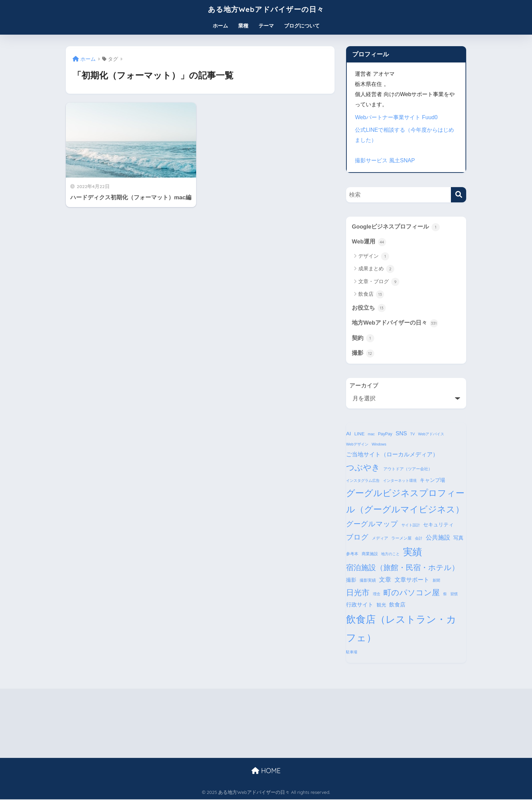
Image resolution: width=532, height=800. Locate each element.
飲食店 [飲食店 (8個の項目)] (397, 605)
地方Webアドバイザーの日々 (395, 323)
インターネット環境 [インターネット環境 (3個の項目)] (400, 481)
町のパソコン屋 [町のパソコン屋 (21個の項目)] (412, 593)
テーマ (266, 26)
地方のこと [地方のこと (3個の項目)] (390, 554)
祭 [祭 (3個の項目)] (445, 594)
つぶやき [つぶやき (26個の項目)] (363, 468)
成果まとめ (376, 269)
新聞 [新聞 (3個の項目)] (436, 581)
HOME (266, 771)
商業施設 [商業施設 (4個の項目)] (370, 554)
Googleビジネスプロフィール (396, 227)
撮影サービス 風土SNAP (385, 160)
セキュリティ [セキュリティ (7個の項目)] (438, 525)
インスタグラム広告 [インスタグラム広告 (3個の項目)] (363, 481)
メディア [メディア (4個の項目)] (380, 539)
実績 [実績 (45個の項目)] (413, 552)
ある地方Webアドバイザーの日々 (266, 9)
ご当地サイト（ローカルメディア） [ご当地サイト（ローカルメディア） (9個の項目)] (392, 455)
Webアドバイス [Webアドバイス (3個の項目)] (431, 434)
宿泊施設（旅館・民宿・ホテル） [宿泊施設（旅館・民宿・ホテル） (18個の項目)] (403, 568)
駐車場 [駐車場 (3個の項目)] (352, 652)
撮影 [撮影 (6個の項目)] (351, 580)
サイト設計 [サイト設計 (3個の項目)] (411, 525)
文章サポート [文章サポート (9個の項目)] (412, 580)
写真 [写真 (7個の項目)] (458, 538)
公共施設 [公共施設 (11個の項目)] (438, 538)
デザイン (374, 256)
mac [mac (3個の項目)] (371, 434)
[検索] (459, 195)
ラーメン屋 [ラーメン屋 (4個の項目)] (401, 539)
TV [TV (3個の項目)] (413, 434)
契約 (363, 339)
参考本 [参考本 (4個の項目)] (352, 554)
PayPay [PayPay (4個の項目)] (385, 434)
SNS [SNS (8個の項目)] (401, 434)
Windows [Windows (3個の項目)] (379, 445)
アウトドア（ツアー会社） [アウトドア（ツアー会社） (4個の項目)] (408, 469)
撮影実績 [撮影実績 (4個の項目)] (368, 581)
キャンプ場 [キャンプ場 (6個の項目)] (432, 480)
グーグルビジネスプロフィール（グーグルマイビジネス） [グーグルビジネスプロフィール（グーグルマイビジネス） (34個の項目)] (405, 502)
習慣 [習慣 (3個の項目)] (454, 594)
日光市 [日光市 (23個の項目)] (358, 593)
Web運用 (369, 242)
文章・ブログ (379, 282)
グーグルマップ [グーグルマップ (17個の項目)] (372, 524)
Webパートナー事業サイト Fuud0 (396, 117)
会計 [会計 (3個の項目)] (419, 539)
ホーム (220, 26)
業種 (243, 26)
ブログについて (302, 26)
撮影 (363, 354)
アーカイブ (364, 386)
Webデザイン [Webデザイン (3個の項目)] (357, 445)
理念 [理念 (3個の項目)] (377, 594)
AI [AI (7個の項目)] (349, 434)
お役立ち (369, 308)
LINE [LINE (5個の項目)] (359, 434)
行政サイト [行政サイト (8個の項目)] (360, 605)
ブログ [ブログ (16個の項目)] (357, 537)
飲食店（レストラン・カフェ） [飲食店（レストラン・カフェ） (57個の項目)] (401, 629)
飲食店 (371, 295)
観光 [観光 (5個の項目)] (381, 605)
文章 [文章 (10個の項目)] (385, 580)
